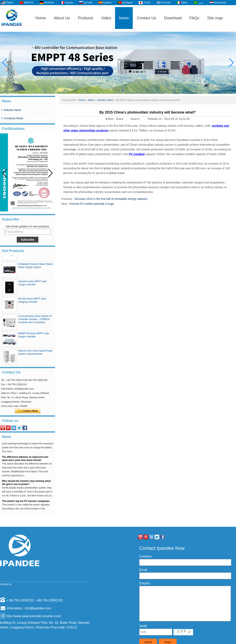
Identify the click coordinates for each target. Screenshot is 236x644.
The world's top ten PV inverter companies (26, 503)
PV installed (137, 154)
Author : (111, 119)
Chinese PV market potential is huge (91, 204)
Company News (13, 118)
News (124, 18)
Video (106, 18)
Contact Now (28, 411)
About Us (62, 18)
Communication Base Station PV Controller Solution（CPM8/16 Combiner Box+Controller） (35, 321)
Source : (136, 119)
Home (41, 18)
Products (86, 18)
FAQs (194, 18)
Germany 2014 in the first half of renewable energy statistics (111, 199)
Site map (215, 18)
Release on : (156, 119)
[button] (113, 90)
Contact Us (146, 18)
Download (173, 18)
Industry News (12, 110)
